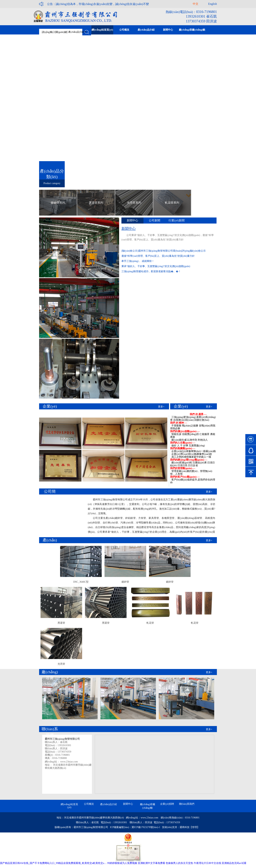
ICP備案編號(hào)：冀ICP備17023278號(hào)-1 (135, 827)
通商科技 (185, 827)
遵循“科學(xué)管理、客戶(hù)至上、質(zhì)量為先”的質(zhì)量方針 (158, 256)
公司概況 (89, 804)
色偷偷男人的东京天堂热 (179, 863)
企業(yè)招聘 (167, 804)
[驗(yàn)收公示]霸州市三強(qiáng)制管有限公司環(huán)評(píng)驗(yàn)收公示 (164, 251)
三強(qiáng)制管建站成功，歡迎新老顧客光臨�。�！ (151, 271)
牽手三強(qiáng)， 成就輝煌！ (138, 261)
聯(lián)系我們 (187, 804)
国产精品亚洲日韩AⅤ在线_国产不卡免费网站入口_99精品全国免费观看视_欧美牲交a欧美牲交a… (53, 863)
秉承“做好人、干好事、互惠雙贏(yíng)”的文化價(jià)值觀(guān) (156, 266)
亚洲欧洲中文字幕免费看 (151, 863)
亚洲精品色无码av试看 (234, 863)
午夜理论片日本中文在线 (207, 863)
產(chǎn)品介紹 (108, 804)
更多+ (161, 407)
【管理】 (194, 827)
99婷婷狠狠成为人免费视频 (122, 863)
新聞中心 (128, 804)
